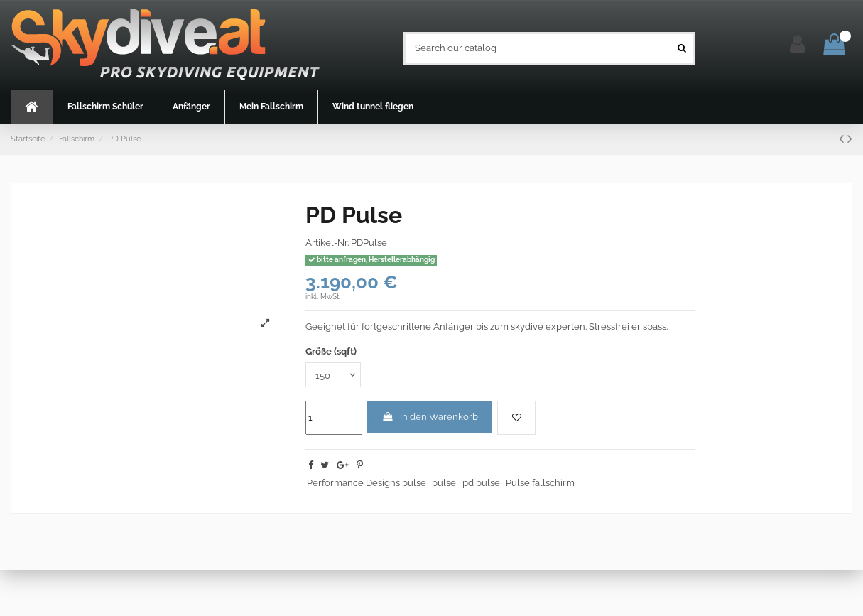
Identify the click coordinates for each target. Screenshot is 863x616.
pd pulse (481, 483)
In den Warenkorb (430, 417)
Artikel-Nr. (327, 243)
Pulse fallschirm (540, 483)
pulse (444, 483)
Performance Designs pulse (367, 483)
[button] (105, 107)
